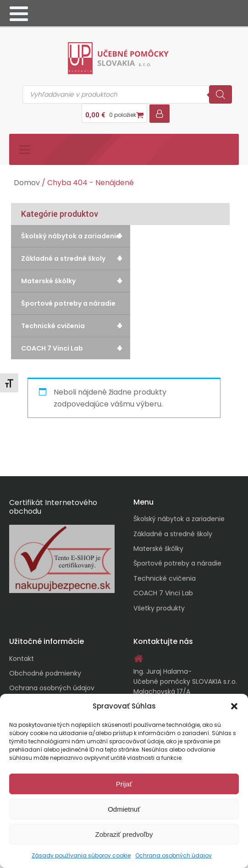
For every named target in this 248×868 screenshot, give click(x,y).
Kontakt (22, 659)
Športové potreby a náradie (68, 303)
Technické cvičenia (76, 326)
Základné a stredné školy (76, 258)
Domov (27, 183)
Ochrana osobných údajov (174, 855)
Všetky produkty (159, 608)
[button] (234, 706)
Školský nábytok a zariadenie (76, 236)
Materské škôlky (76, 281)
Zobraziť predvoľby (124, 834)
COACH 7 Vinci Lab (76, 348)
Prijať (124, 784)
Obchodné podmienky (45, 673)
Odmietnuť (124, 809)
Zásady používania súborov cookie (81, 855)
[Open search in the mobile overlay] (127, 94)
